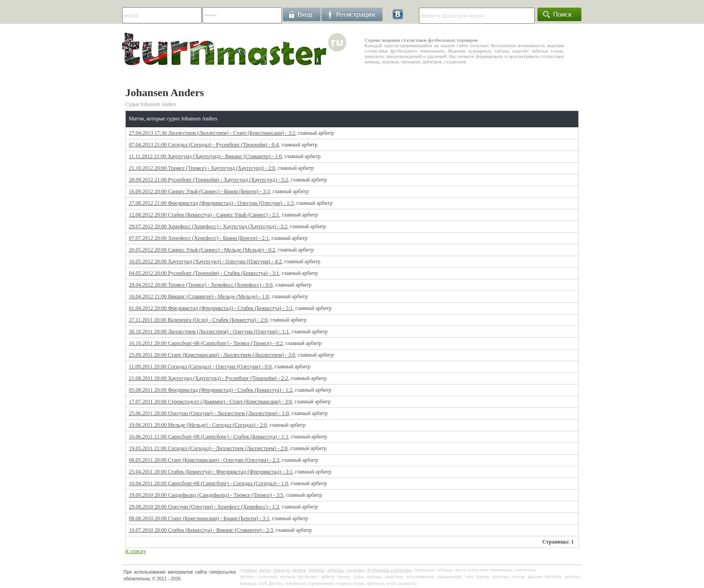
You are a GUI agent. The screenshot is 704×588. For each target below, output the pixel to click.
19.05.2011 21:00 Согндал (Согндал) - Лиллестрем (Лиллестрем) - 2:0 (208, 448)
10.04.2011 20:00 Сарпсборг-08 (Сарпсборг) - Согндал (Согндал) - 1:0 (208, 483)
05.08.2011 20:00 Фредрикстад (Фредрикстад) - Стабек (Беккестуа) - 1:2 (211, 390)
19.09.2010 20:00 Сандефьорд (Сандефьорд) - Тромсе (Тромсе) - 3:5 (206, 495)
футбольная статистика (389, 570)
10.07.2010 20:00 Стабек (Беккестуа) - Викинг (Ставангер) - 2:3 (201, 530)
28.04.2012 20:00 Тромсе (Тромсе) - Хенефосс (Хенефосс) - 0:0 (201, 285)
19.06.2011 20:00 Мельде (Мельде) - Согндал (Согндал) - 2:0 (198, 425)
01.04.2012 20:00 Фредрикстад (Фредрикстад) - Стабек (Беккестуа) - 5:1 (211, 308)
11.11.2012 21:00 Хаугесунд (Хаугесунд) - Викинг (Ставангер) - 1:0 (205, 156)
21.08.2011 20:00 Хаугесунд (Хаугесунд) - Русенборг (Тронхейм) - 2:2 (208, 378)
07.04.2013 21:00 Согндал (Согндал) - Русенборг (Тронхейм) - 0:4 (204, 145)
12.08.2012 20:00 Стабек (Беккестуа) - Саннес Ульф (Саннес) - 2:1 (204, 215)
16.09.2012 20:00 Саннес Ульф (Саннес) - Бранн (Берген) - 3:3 (199, 191)
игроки (299, 570)
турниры (249, 570)
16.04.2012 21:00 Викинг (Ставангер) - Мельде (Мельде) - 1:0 (199, 296)
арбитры (335, 570)
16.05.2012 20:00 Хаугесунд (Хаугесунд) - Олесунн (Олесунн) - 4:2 (205, 261)
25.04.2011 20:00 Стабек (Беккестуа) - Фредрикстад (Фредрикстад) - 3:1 (211, 472)
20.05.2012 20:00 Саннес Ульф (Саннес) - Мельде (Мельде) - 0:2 (202, 250)
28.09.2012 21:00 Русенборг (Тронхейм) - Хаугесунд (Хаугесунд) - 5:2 (209, 180)
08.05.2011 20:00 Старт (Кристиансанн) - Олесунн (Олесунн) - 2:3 (204, 460)
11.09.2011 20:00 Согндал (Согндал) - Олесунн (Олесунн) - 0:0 (200, 367)
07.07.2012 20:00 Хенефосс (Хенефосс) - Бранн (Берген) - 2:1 (199, 238)
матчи (265, 570)
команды (282, 570)
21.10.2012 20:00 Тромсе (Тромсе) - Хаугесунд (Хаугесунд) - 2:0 (202, 168)
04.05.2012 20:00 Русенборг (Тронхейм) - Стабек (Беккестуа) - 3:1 (204, 273)
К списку (136, 551)
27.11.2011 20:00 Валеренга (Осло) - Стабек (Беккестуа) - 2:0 (198, 320)
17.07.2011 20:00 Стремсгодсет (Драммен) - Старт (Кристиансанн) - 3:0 (210, 402)
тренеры (316, 570)
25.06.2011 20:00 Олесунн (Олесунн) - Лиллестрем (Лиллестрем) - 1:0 (209, 413)
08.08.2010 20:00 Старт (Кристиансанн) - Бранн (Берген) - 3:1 (199, 518)
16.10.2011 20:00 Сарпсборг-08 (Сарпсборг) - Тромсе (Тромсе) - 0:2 (206, 343)
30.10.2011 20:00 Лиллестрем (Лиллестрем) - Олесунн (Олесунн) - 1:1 (209, 332)
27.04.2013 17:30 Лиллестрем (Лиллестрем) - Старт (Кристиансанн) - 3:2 (212, 133)
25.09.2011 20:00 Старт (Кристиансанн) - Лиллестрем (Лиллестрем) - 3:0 (212, 355)
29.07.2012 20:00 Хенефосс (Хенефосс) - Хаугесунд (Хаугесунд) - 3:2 (208, 226)
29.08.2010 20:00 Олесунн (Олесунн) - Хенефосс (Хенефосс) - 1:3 (204, 507)
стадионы (355, 570)
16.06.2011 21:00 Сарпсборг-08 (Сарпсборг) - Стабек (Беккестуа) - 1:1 (209, 437)
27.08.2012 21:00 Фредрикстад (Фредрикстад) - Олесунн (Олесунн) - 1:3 (211, 203)
